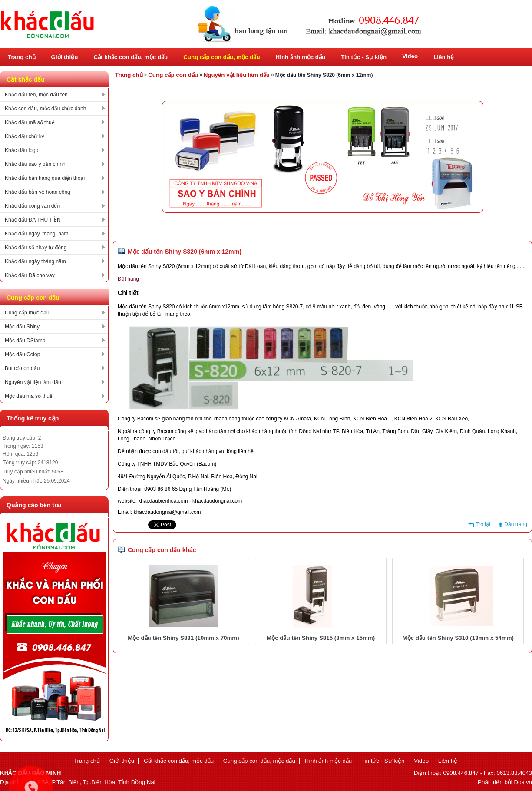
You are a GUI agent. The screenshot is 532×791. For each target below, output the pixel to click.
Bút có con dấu (22, 368)
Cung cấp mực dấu (27, 313)
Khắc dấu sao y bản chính (35, 164)
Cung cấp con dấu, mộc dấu (221, 57)
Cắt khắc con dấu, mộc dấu (131, 57)
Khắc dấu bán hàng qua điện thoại (45, 178)
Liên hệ (444, 57)
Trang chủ (22, 57)
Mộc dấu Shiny (22, 327)
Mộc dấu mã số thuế (29, 396)
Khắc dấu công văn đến (32, 206)
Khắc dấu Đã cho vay (30, 275)
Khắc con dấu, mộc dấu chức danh (45, 109)
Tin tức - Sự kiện (364, 57)
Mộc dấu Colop (22, 354)
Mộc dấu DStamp (25, 341)
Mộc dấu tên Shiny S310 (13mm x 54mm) (458, 638)
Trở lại (483, 524)
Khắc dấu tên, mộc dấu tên (36, 95)
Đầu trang (516, 524)
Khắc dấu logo (21, 150)
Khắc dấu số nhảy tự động (36, 248)
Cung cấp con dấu (173, 75)
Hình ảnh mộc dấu (301, 57)
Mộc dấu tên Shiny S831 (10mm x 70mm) (183, 638)
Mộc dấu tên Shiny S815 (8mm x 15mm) (321, 638)
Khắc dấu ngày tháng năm (35, 261)
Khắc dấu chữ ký (25, 136)
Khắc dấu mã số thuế (30, 122)
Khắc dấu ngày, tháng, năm (37, 234)
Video (410, 56)
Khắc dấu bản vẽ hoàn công (38, 192)
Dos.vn (523, 782)
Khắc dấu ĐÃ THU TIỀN (33, 220)
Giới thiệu (65, 57)
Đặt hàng (128, 279)
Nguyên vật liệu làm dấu (33, 382)
